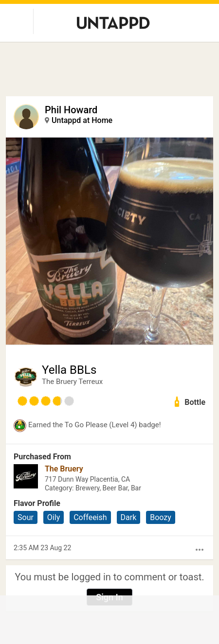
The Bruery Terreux (72, 382)
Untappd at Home (82, 120)
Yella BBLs (69, 370)
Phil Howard (71, 110)
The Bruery (64, 469)
